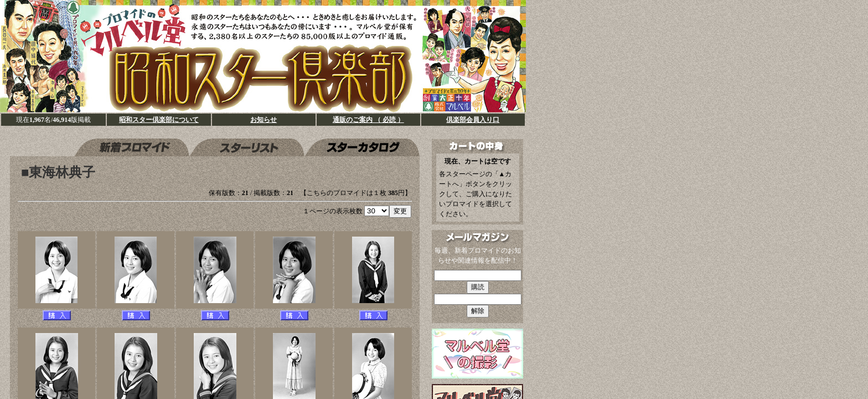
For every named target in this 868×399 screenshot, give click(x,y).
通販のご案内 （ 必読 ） (368, 120)
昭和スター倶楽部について (159, 120)
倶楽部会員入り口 (473, 120)
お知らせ (263, 120)
